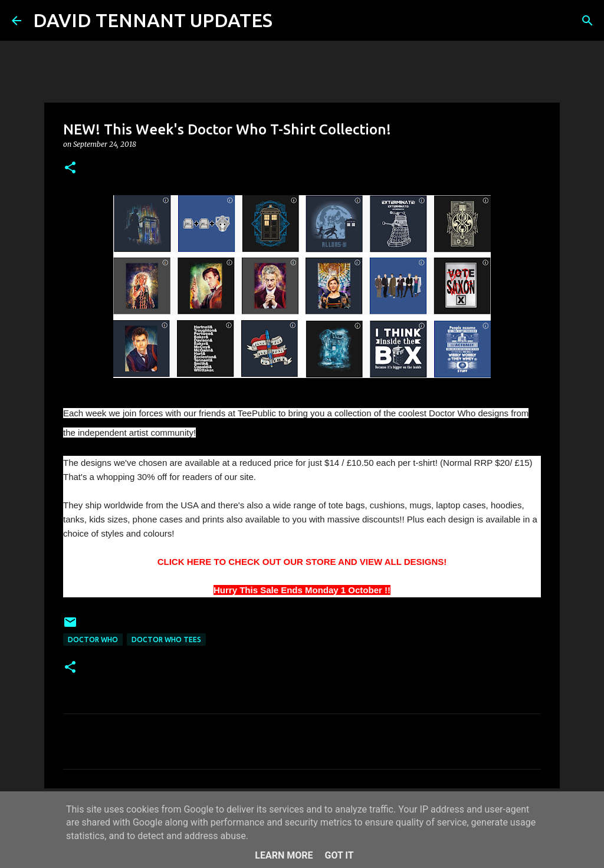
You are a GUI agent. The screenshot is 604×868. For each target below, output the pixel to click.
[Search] (289, 21)
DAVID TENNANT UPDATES (153, 20)
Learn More (284, 855)
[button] (70, 168)
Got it (339, 855)
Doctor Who (93, 640)
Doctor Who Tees (166, 640)
